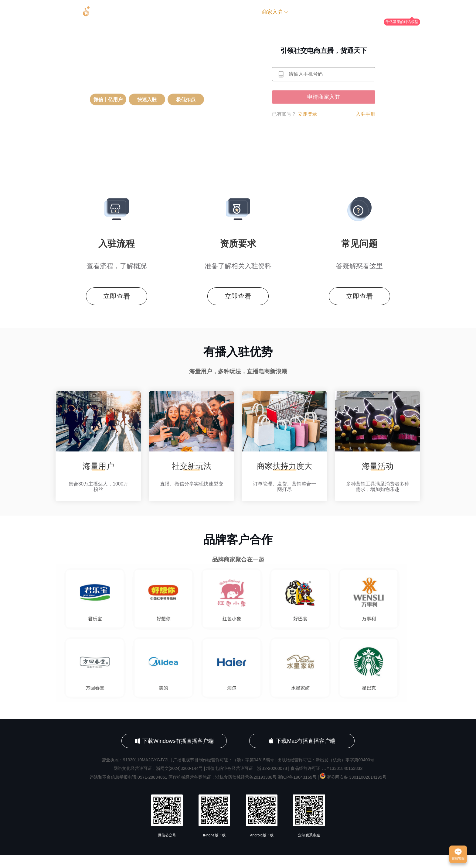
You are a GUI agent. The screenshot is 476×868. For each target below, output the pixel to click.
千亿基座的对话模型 (402, 22)
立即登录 (308, 114)
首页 (209, 12)
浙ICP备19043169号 (297, 791)
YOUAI (412, 12)
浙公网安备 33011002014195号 (353, 791)
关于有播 (238, 12)
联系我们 (346, 12)
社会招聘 (312, 12)
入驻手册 (365, 114)
